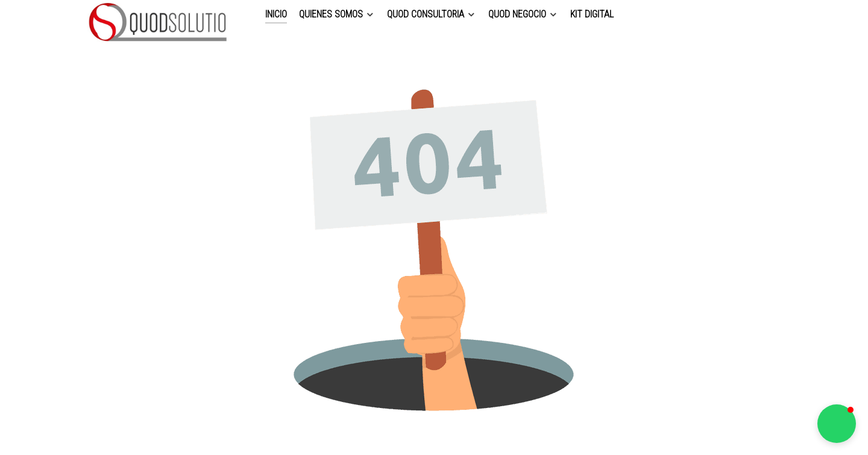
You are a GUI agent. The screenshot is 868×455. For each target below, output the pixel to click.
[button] (837, 424)
